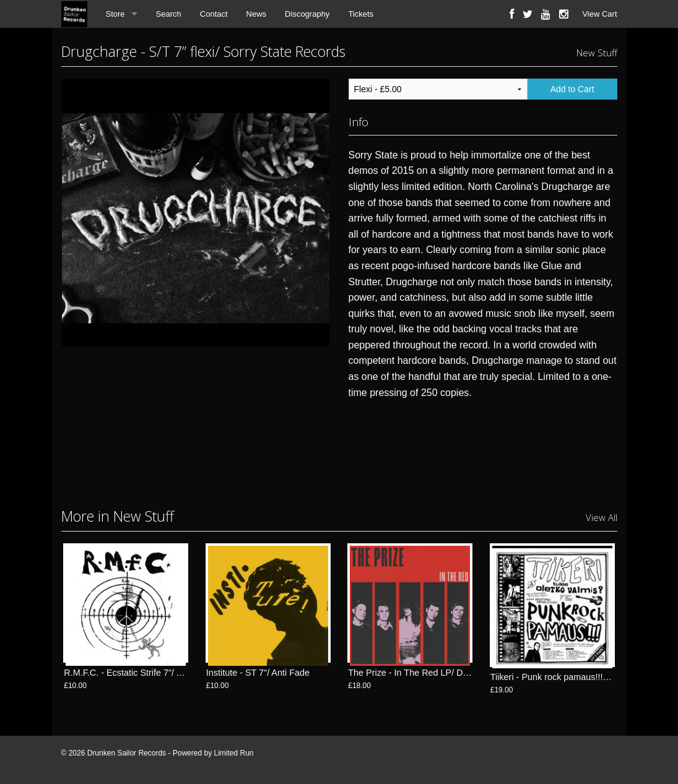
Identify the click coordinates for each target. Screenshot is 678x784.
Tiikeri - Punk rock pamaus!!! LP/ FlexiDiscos (579, 677)
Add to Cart (572, 89)
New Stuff (597, 53)
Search (169, 14)
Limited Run (233, 753)
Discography (307, 14)
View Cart (599, 14)
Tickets (361, 14)
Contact (214, 14)
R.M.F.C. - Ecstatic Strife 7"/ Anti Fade (139, 677)
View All (602, 517)
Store (115, 14)
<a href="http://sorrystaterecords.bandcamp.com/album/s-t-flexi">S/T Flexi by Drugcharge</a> (483, 450)
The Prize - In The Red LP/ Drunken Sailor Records (450, 677)
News (257, 14)
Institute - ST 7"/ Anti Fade (258, 677)
